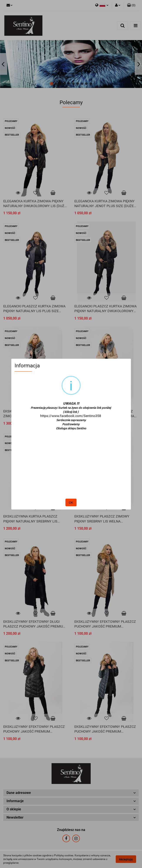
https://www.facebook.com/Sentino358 (71, 416)
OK (71, 503)
